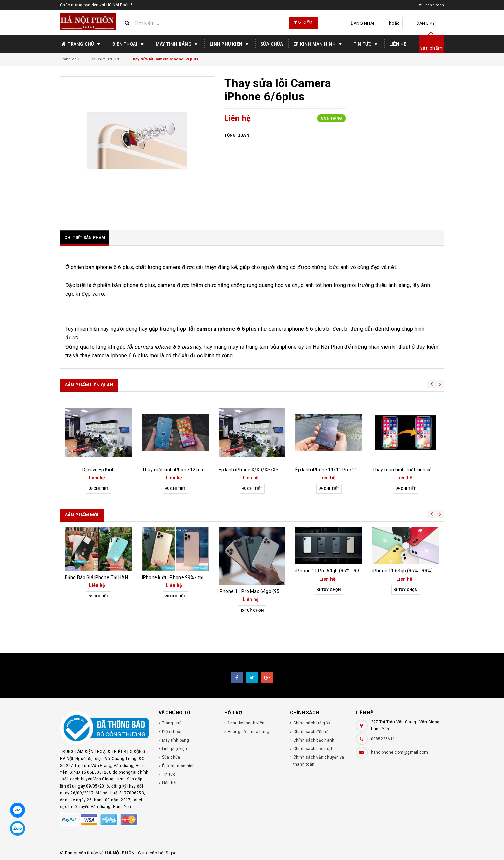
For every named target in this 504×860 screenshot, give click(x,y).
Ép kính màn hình (319, 44)
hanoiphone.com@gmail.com (400, 752)
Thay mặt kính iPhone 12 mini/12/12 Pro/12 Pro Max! (199, 470)
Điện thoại (129, 44)
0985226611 (383, 739)
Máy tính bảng (178, 44)
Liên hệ (398, 44)
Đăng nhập (383, 23)
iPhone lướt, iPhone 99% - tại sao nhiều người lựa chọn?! (202, 577)
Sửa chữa (272, 44)
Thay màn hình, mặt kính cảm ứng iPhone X (419, 470)
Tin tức (367, 44)
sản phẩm (431, 48)
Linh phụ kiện (230, 44)
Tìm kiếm (303, 23)
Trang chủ (81, 44)
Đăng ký (432, 23)
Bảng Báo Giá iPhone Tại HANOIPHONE (106, 577)
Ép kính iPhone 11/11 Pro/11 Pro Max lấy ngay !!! (348, 470)
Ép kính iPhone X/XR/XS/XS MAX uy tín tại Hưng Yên (275, 470)
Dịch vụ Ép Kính (98, 470)
